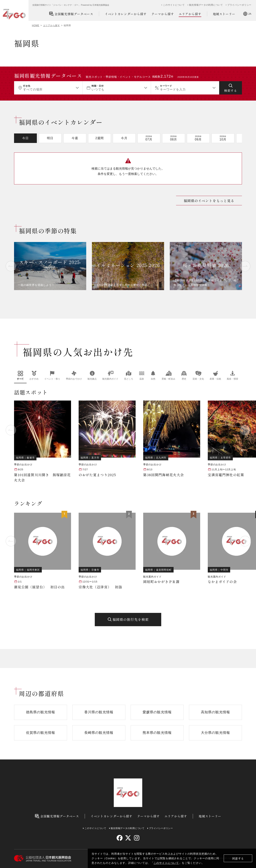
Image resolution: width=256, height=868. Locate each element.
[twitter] (128, 838)
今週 (75, 138)
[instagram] (136, 838)
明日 (50, 138)
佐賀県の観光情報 (41, 733)
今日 (25, 138)
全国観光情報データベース (71, 14)
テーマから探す (163, 14)
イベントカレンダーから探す (126, 14)
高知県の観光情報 (215, 712)
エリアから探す (190, 14)
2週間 (100, 138)
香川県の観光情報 (99, 712)
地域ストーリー (224, 14)
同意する (238, 858)
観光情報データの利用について (206, 5)
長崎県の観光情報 (99, 733)
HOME (36, 25)
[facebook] (120, 838)
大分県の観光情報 (215, 733)
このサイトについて (166, 863)
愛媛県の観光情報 (157, 712)
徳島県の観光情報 (41, 712)
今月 (124, 138)
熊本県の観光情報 (157, 733)
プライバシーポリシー (239, 5)
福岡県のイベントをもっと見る (209, 201)
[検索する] (231, 88)
